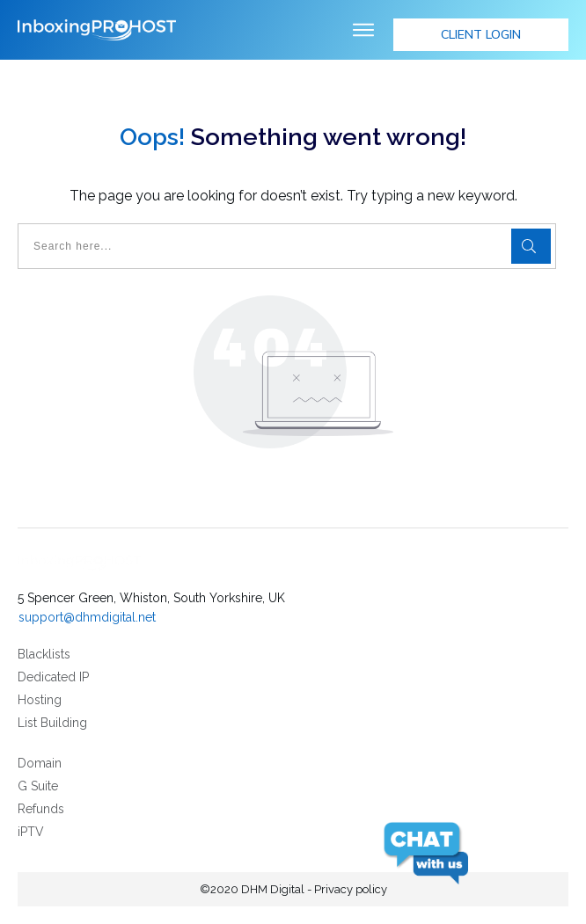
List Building (52, 723)
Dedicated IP (53, 677)
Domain (40, 763)
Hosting (40, 700)
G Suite (38, 786)
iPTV (31, 832)
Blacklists (44, 654)
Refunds (41, 809)
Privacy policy (351, 889)
